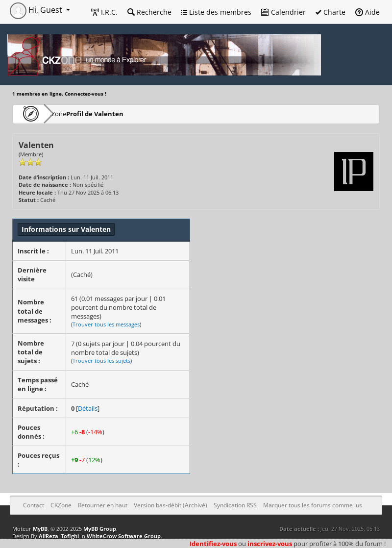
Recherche (149, 12)
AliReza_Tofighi (59, 536)
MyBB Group (100, 529)
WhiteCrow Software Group (124, 536)
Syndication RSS (235, 505)
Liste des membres (216, 12)
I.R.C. (104, 12)
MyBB (40, 529)
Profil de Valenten (123, 113)
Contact (34, 505)
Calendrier (283, 12)
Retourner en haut (103, 505)
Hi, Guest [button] (37, 10)
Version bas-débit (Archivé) (171, 505)
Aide (367, 12)
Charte (331, 12)
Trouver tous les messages (106, 324)
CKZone (69, 113)
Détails (88, 408)
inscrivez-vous (270, 544)
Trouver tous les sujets (101, 361)
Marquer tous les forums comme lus (313, 505)
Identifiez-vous (213, 544)
